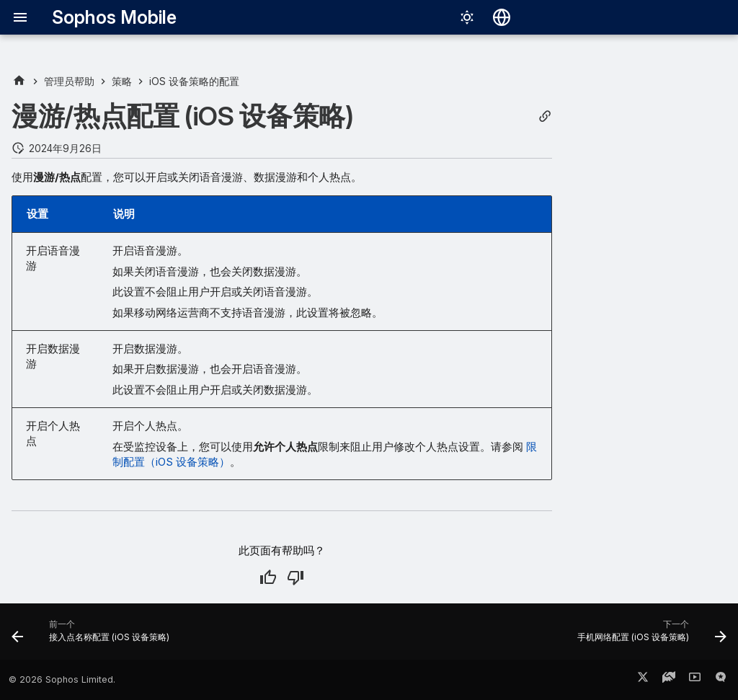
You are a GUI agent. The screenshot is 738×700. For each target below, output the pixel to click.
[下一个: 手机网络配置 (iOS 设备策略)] (649, 636)
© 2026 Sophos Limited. (62, 679)
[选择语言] (502, 17)
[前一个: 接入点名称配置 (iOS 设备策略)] (94, 636)
